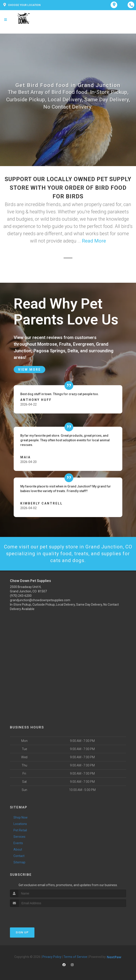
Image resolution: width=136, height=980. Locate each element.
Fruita (65, 344)
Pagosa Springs (49, 351)
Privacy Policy (52, 957)
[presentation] (33, 915)
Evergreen (83, 344)
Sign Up (22, 932)
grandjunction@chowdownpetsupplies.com (40, 600)
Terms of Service (75, 957)
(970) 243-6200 (21, 596)
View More (29, 370)
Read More (94, 241)
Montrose (47, 344)
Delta (73, 351)
